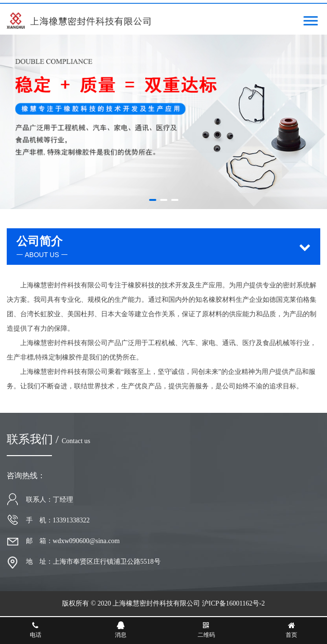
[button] (153, 200)
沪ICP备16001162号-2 (233, 603)
